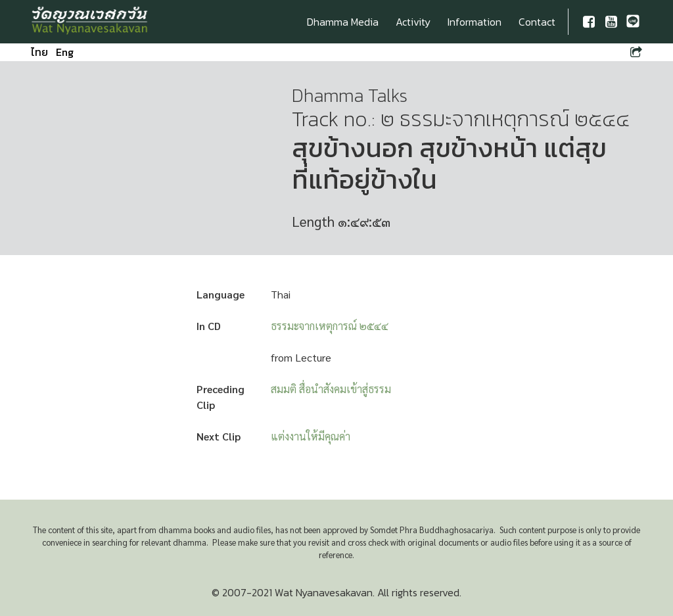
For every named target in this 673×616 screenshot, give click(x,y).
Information (475, 22)
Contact (537, 22)
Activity (413, 22)
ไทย (39, 52)
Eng (65, 52)
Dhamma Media (343, 22)
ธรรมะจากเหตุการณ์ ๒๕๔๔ (330, 326)
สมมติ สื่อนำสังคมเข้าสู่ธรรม (331, 389)
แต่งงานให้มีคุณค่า (311, 436)
